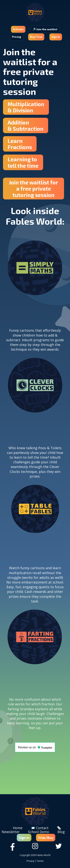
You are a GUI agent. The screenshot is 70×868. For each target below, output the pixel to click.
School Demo (39, 832)
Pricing (17, 37)
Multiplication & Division (26, 107)
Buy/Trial (36, 37)
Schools (18, 29)
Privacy (30, 861)
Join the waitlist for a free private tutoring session (34, 189)
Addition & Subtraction (26, 125)
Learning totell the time (23, 162)
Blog (61, 832)
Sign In (56, 37)
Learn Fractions (20, 144)
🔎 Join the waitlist (45, 29)
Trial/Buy (46, 838)
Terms (40, 861)
